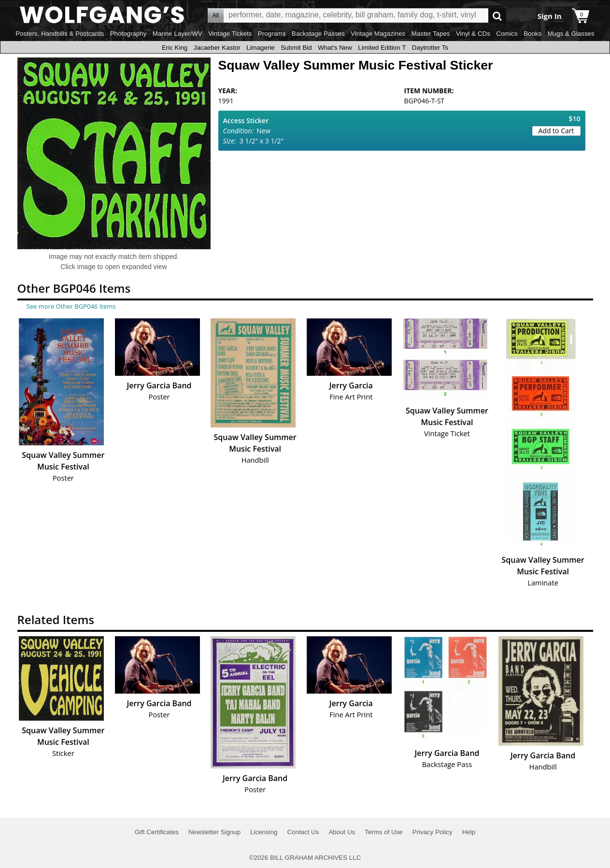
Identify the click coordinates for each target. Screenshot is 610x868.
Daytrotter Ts (430, 48)
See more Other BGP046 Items (71, 306)
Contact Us (303, 832)
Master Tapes (431, 34)
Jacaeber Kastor (217, 48)
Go (497, 16)
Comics (507, 34)
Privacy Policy (433, 832)
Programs (272, 34)
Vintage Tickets (230, 34)
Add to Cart (556, 131)
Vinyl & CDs (473, 34)
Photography (128, 34)
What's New (335, 48)
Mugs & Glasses (571, 34)
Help (469, 832)
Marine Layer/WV (177, 34)
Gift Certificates (157, 832)
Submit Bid (296, 48)
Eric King (175, 48)
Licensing (264, 832)
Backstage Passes (318, 34)
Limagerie (261, 48)
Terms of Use (384, 832)
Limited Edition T (382, 48)
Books (532, 34)
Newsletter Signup (214, 832)
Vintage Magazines (378, 34)
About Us (342, 832)
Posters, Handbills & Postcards (60, 34)
